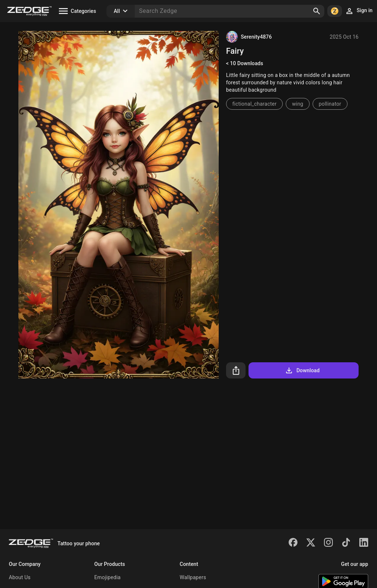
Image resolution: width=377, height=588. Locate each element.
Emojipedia (108, 577)
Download (302, 370)
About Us (20, 577)
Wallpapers (193, 577)
